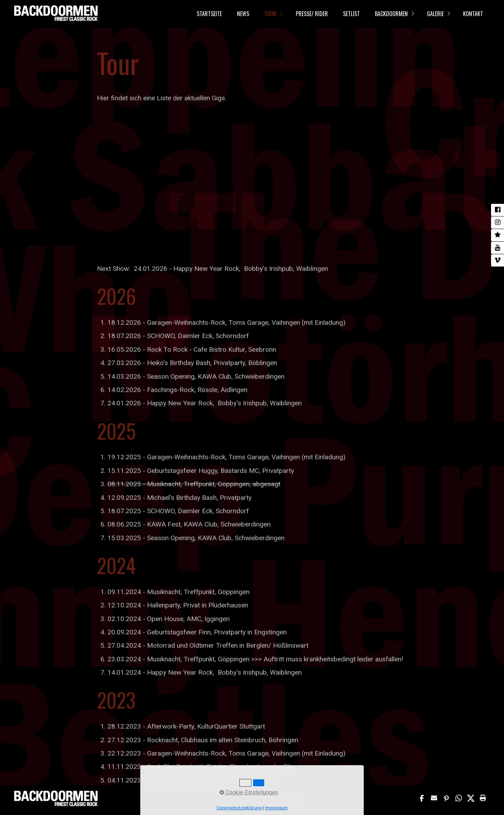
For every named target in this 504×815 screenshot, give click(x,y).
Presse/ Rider (312, 14)
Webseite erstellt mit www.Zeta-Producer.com (345, 800)
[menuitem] (209, 14)
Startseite (209, 14)
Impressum (165, 800)
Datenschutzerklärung (197, 800)
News (243, 14)
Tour (270, 14)
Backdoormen (391, 14)
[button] (423, 798)
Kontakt (473, 14)
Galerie (435, 14)
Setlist (351, 14)
